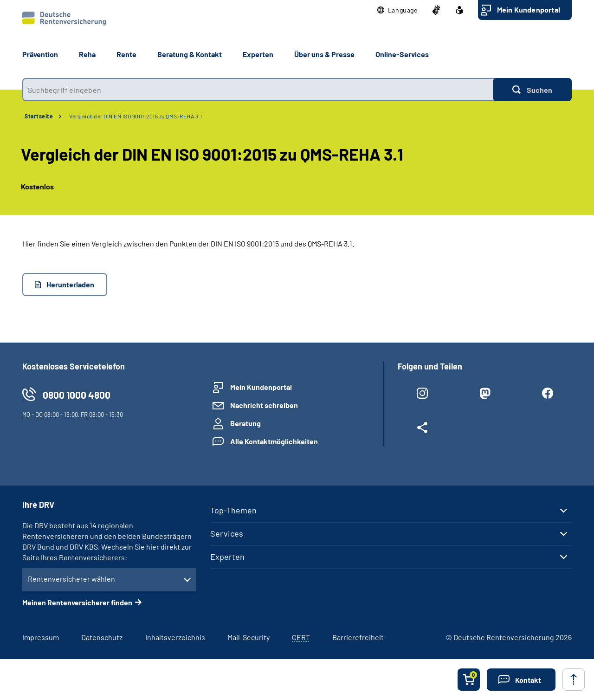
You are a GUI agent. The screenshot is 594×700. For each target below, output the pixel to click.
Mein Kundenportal (529, 10)
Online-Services (402, 54)
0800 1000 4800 (77, 395)
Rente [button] (126, 54)
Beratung (245, 423)
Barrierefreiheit (358, 637)
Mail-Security (249, 637)
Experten (227, 557)
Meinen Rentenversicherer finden (77, 602)
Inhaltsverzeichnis (175, 637)
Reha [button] (87, 54)
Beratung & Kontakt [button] (190, 54)
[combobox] (258, 90)
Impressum (41, 637)
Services (227, 533)
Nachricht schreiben (264, 405)
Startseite (39, 116)
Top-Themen (233, 510)
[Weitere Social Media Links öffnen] (422, 429)
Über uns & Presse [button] (324, 54)
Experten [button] (258, 54)
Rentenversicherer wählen (71, 579)
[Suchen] (532, 90)
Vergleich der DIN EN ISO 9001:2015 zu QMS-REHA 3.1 (136, 116)
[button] (397, 10)
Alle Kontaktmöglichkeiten (274, 441)
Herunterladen (70, 284)
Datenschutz (102, 637)
